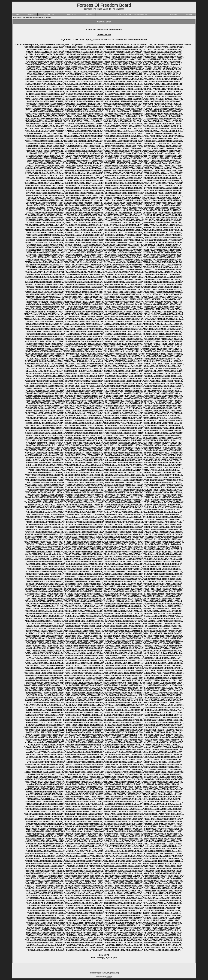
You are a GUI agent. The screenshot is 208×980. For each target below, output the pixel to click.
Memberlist (71, 14)
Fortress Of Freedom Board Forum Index (32, 17)
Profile (89, 14)
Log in (189, 14)
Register (174, 14)
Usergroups (49, 14)
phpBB (99, 973)
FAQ (18, 14)
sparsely (110, 977)
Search (30, 14)
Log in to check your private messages (131, 14)
